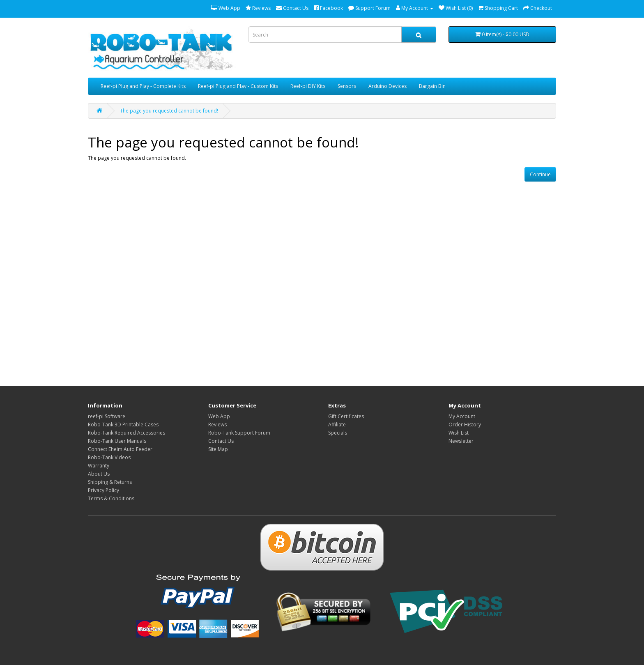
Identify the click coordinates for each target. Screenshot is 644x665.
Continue (540, 174)
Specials (338, 433)
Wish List (459, 433)
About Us (99, 474)
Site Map (218, 449)
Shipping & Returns (110, 482)
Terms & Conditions (111, 498)
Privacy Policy (103, 490)
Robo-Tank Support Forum (239, 433)
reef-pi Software (107, 416)
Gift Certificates (346, 416)
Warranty (99, 466)
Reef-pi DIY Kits (308, 86)
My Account (462, 416)
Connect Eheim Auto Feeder (120, 449)
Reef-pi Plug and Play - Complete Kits (143, 86)
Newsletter (461, 441)
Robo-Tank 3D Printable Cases (123, 425)
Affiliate (337, 425)
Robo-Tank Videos (109, 457)
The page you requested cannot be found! (169, 111)
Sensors (347, 86)
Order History (465, 425)
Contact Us (221, 441)
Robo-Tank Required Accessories (126, 433)
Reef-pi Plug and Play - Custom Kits (238, 86)
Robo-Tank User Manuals (117, 441)
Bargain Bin (432, 86)
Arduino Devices (388, 86)
